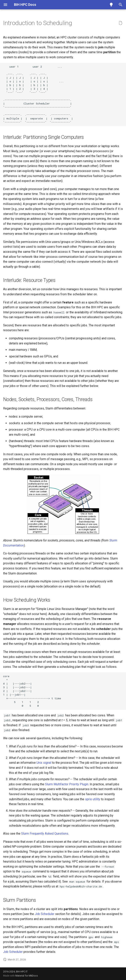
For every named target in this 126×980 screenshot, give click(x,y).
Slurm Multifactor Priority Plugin (67, 784)
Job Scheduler (45, 914)
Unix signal (44, 763)
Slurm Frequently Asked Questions (45, 834)
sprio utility (93, 799)
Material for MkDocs (27, 976)
